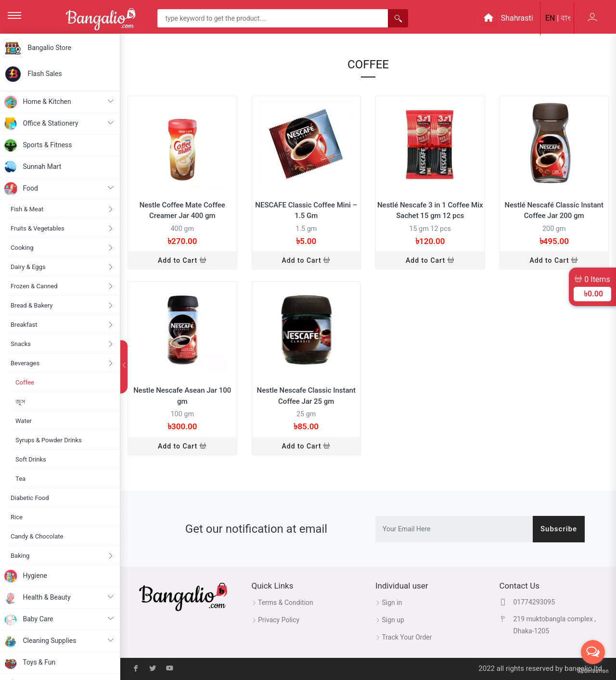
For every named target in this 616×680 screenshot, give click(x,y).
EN (550, 18)
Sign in (389, 603)
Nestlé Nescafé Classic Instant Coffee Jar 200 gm (554, 211)
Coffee (25, 382)
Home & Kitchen (58, 102)
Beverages (62, 363)
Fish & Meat (62, 209)
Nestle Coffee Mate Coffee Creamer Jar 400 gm (182, 211)
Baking (62, 556)
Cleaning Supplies (58, 641)
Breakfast (62, 325)
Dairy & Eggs (62, 267)
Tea (20, 479)
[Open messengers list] (593, 652)
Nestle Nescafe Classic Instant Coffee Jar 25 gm (306, 396)
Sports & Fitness (38, 145)
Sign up (390, 620)
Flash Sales (33, 74)
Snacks (62, 344)
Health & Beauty (58, 598)
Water (24, 421)
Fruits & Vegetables (62, 228)
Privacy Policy (276, 620)
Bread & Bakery (62, 305)
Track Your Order (404, 637)
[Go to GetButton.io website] (593, 670)
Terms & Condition (282, 603)
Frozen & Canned (62, 286)
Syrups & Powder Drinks (49, 440)
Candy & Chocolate (37, 536)
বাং (566, 18)
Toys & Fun (29, 663)
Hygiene (25, 576)
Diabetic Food (30, 498)
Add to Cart (182, 260)
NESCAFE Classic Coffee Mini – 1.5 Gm (306, 211)
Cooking (62, 248)
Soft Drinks (31, 459)
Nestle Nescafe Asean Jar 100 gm (182, 396)
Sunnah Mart (32, 167)
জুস (20, 402)
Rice (17, 517)
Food (58, 189)
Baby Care (58, 619)
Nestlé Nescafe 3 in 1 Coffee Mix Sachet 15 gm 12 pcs (430, 211)
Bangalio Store (37, 48)
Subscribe (559, 529)
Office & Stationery (58, 124)
